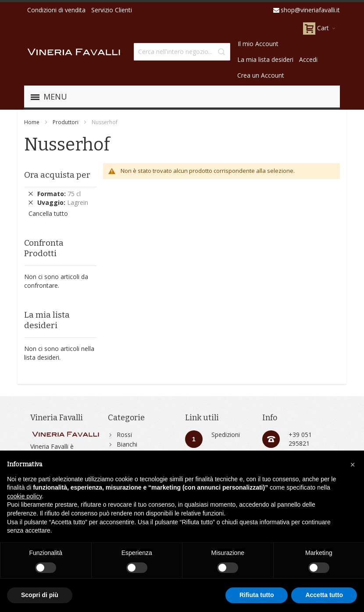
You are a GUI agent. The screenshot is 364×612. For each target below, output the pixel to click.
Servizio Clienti (112, 10)
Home (32, 122)
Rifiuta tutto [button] (257, 595)
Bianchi (127, 444)
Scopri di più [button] (40, 595)
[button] (353, 465)
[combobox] (182, 52)
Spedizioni (226, 435)
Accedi (308, 59)
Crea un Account (261, 75)
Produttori (66, 122)
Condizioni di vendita (56, 10)
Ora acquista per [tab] (57, 175)
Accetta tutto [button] (324, 595)
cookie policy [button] (24, 496)
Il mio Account (258, 44)
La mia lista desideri (265, 59)
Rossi (124, 435)
